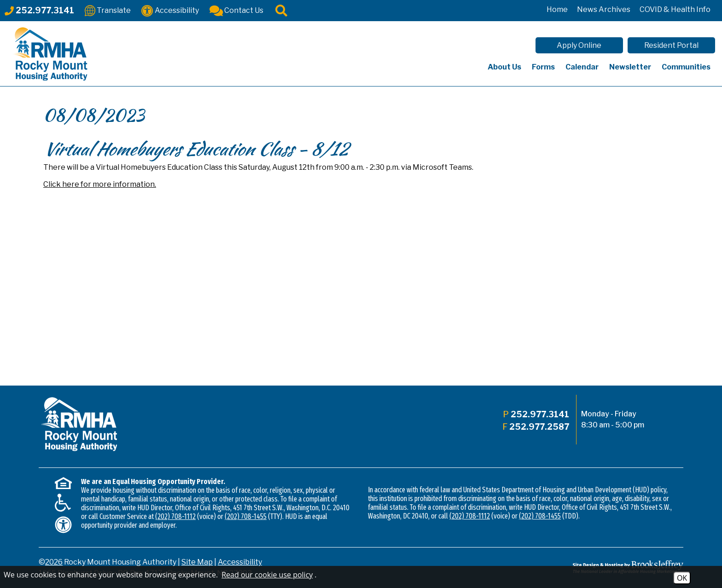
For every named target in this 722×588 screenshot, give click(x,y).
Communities (686, 67)
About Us (504, 67)
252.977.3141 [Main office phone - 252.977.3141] (540, 414)
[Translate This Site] (108, 10)
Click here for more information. (100, 184)
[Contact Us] (236, 10)
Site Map (197, 562)
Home (557, 9)
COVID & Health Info (675, 9)
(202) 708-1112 (175, 516)
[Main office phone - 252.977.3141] (39, 10)
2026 (54, 562)
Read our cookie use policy (267, 575)
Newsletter (630, 67)
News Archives (604, 9)
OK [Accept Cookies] (682, 578)
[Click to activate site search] (281, 10)
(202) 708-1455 (246, 516)
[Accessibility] (170, 10)
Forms (543, 67)
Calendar (582, 67)
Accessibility (240, 562)
